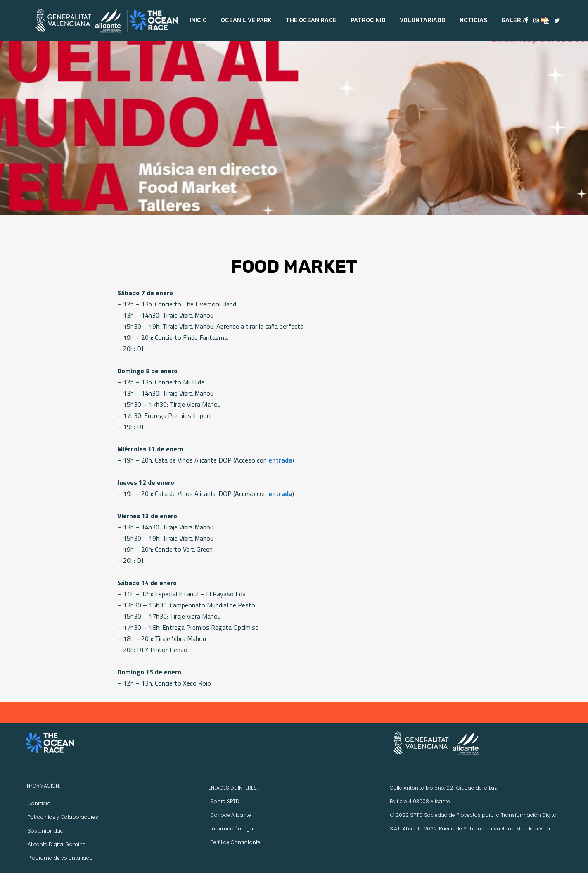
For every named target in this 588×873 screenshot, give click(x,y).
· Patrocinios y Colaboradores (62, 817)
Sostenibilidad (46, 831)
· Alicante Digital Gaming (56, 844)
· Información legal (231, 829)
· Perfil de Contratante (235, 842)
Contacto (39, 803)
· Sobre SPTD (224, 801)
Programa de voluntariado (60, 858)
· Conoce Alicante (230, 815)
